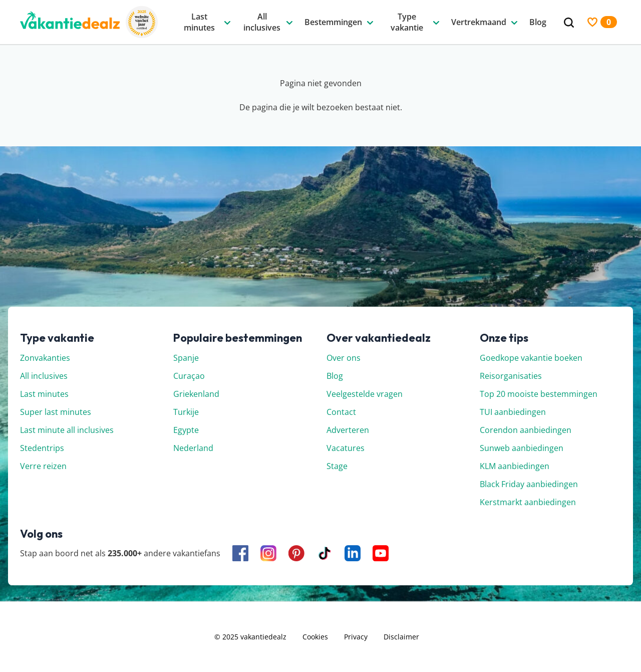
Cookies (315, 637)
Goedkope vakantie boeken (531, 358)
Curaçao (189, 376)
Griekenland (196, 394)
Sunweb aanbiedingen (522, 448)
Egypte (186, 430)
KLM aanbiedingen (515, 466)
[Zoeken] (569, 23)
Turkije (186, 412)
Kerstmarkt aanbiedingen (528, 502)
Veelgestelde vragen (365, 394)
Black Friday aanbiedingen (529, 484)
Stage (337, 466)
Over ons (344, 358)
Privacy (356, 637)
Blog (335, 376)
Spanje (186, 358)
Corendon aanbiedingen (526, 430)
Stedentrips (42, 448)
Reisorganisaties (511, 376)
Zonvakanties (45, 358)
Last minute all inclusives (67, 430)
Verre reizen (43, 466)
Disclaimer (401, 637)
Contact (341, 412)
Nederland (193, 448)
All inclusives (44, 376)
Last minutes (44, 394)
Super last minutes (56, 412)
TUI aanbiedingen (513, 412)
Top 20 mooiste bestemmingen (539, 394)
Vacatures (346, 448)
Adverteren (348, 430)
